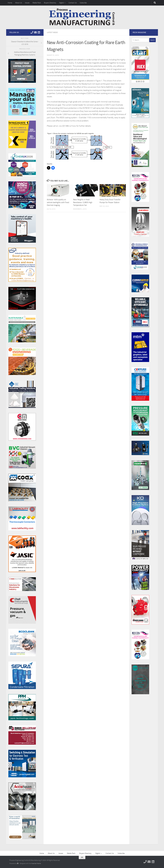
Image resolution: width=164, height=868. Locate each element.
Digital (61, 3)
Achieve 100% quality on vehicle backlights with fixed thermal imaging (58, 202)
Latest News (52, 32)
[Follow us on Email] (35, 32)
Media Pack (37, 3)
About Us (19, 3)
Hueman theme (36, 863)
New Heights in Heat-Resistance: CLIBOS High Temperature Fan (83, 202)
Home (10, 3)
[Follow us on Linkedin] (39, 32)
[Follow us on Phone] (32, 32)
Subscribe (83, 3)
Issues (27, 3)
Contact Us (73, 3)
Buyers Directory (50, 3)
